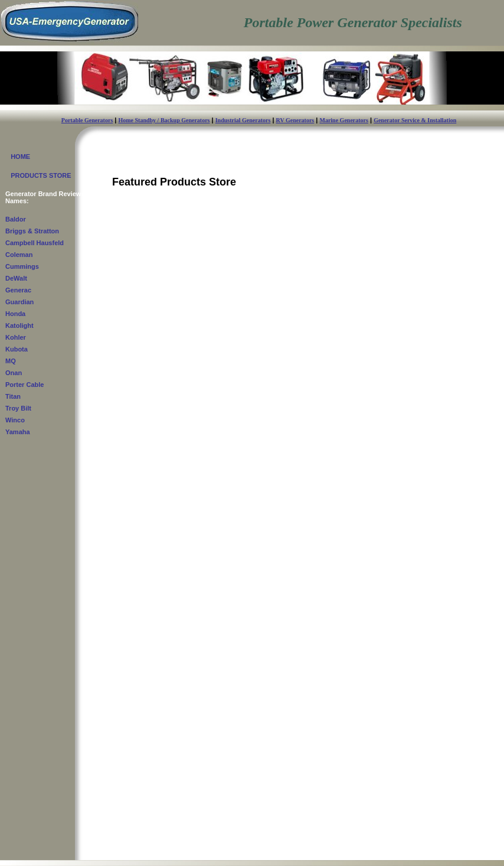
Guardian (19, 302)
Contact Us (108, 856)
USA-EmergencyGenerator (74, 850)
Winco (15, 420)
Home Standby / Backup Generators (164, 120)
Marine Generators (343, 120)
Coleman (19, 255)
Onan (14, 373)
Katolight (19, 325)
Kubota (17, 349)
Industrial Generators (243, 120)
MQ (11, 361)
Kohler (16, 337)
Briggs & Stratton (32, 231)
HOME (18, 157)
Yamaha (18, 432)
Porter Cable (24, 385)
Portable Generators (87, 120)
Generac (18, 290)
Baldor (16, 219)
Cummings (22, 266)
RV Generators (295, 120)
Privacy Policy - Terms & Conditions (443, 853)
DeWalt (16, 278)
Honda (15, 314)
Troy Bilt (18, 408)
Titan (13, 396)
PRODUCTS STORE (38, 175)
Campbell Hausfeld (35, 243)
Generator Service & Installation (415, 120)
